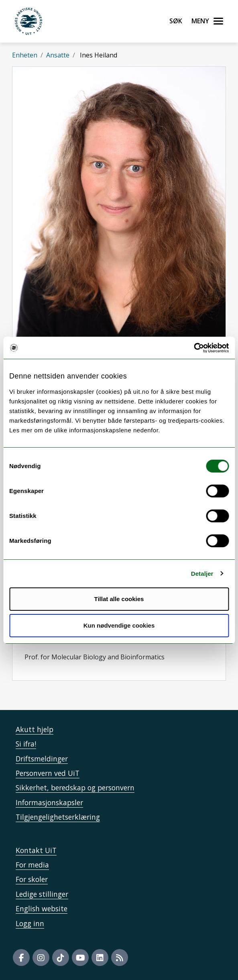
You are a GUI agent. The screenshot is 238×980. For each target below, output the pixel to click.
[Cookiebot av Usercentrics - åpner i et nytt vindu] (194, 348)
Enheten (25, 55)
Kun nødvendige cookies (119, 625)
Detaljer (202, 574)
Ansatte (58, 55)
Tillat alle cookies (119, 599)
